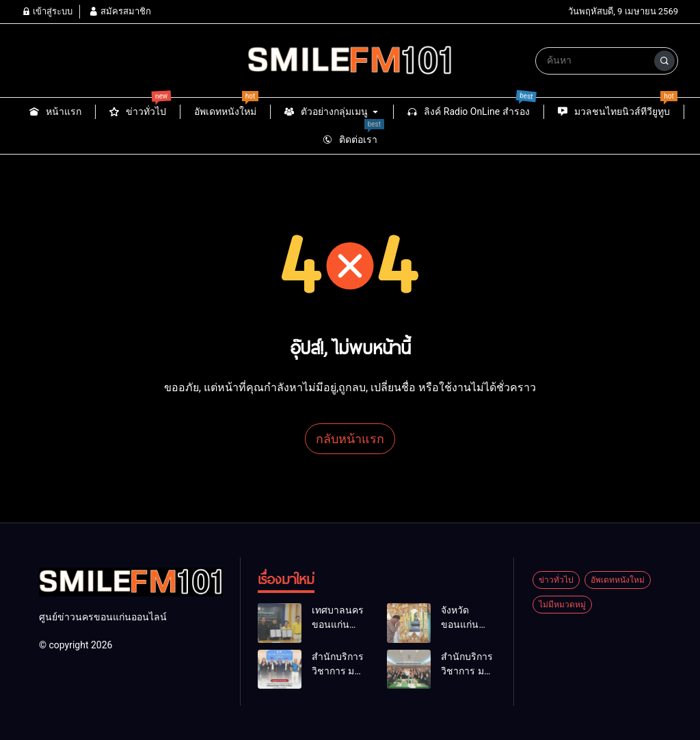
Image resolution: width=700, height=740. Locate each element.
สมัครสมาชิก (120, 11)
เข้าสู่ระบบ (47, 11)
